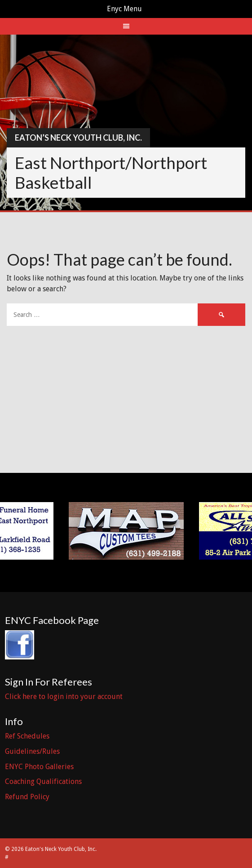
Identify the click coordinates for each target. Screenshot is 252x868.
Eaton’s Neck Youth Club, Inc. (78, 138)
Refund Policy (27, 797)
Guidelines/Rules (32, 751)
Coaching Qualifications (43, 781)
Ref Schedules (27, 736)
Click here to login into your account (64, 697)
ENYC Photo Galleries (39, 767)
